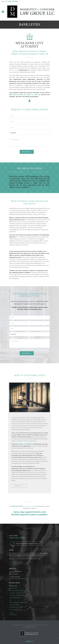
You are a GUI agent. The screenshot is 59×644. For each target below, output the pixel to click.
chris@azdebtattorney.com (20, 579)
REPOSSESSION (14, 605)
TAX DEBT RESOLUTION (16, 607)
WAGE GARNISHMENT (16, 610)
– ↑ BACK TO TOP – (29, 528)
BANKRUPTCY (13, 588)
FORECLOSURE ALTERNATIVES (18, 603)
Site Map (12, 613)
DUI (11, 600)
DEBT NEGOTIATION (15, 598)
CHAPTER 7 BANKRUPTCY (17, 593)
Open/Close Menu (3, 12)
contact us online (30, 506)
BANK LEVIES (13, 586)
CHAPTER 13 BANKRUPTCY (17, 595)
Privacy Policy (13, 615)
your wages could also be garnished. (25, 441)
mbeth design (34, 627)
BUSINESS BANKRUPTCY (16, 591)
